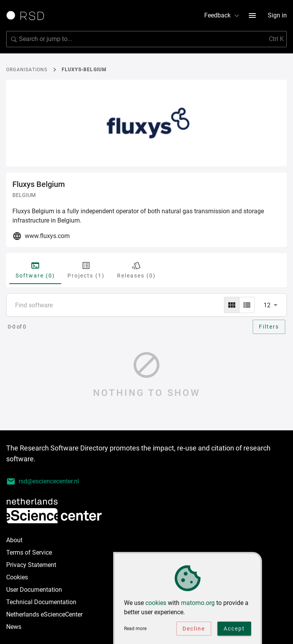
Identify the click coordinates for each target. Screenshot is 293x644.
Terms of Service (29, 552)
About (14, 540)
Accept (234, 630)
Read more (135, 630)
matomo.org (198, 605)
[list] (247, 305)
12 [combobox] (267, 305)
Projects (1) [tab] (86, 270)
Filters (269, 327)
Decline (194, 630)
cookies (156, 605)
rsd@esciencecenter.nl (43, 481)
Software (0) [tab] (35, 270)
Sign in (277, 15)
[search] (146, 39)
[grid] (232, 305)
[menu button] (252, 15)
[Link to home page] (28, 15)
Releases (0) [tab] (136, 270)
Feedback (222, 15)
